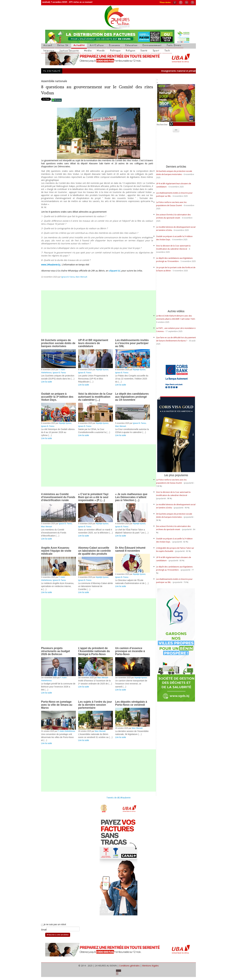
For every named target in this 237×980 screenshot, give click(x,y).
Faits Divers (174, 46)
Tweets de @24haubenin (118, 798)
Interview (49, 51)
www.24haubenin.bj (51, 265)
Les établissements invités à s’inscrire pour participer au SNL (132, 343)
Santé (144, 51)
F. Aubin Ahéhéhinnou (66, 731)
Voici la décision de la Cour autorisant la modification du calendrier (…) (95, 397)
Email (44, 930)
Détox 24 (63, 46)
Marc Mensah (81, 277)
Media (88, 51)
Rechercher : (163, 124)
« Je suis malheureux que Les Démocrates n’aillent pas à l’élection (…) (131, 497)
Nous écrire (165, 2)
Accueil (48, 46)
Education (131, 46)
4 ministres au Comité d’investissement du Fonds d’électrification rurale (58, 497)
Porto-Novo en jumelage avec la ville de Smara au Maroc (57, 705)
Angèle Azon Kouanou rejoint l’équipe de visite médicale (56, 551)
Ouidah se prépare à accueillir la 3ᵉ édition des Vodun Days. (57, 397)
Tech (167, 51)
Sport (156, 51)
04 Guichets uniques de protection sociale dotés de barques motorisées (58, 343)
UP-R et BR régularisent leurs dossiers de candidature (93, 343)
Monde (101, 51)
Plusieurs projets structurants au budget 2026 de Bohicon (56, 651)
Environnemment (152, 46)
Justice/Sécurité (69, 51)
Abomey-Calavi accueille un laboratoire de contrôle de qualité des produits (94, 551)
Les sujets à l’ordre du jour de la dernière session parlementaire (95, 705)
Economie (115, 46)
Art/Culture (97, 46)
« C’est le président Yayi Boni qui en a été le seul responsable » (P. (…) (93, 497)
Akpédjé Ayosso (102, 370)
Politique (115, 51)
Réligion (131, 51)
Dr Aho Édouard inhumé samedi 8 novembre (130, 549)
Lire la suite (47, 382)
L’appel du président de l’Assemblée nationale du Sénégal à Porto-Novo (94, 651)
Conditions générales (129, 966)
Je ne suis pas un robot (54, 924)
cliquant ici (114, 271)
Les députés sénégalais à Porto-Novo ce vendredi (131, 703)
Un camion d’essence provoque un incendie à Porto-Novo (130, 651)
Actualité (79, 46)
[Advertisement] (99, 311)
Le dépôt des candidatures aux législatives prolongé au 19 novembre (132, 397)
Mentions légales (150, 966)
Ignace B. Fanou (68, 277)
